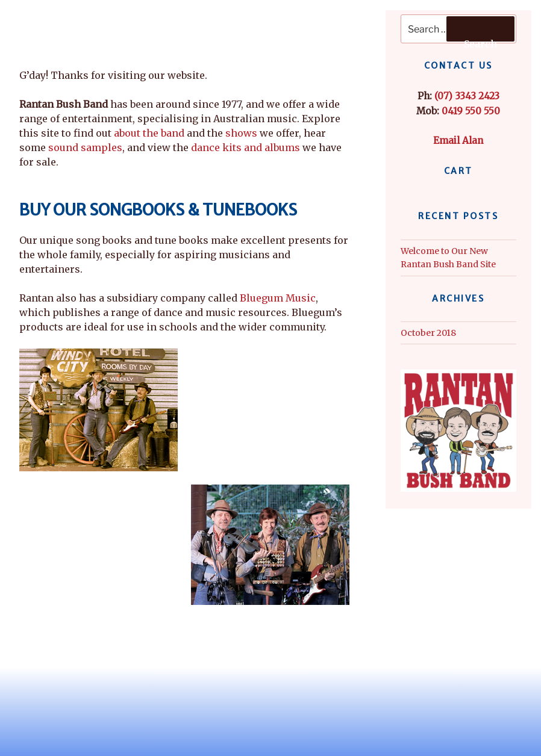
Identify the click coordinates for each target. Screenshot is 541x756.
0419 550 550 (471, 111)
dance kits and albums (245, 147)
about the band (149, 133)
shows (241, 133)
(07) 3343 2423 (467, 96)
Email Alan (458, 141)
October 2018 (428, 333)
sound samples (85, 147)
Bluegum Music (278, 298)
